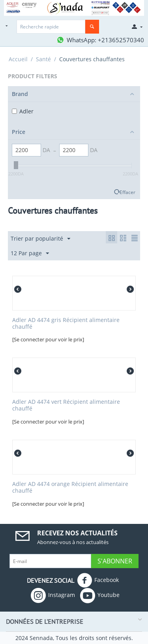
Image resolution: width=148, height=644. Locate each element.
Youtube (100, 595)
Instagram (53, 595)
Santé (43, 59)
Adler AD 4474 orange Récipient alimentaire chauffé (70, 488)
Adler (23, 111)
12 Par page (30, 253)
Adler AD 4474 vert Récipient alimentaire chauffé (66, 405)
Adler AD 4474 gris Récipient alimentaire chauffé (66, 324)
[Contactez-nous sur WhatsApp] (100, 40)
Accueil (18, 59)
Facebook (98, 580)
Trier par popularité (40, 239)
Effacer (127, 192)
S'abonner (115, 561)
